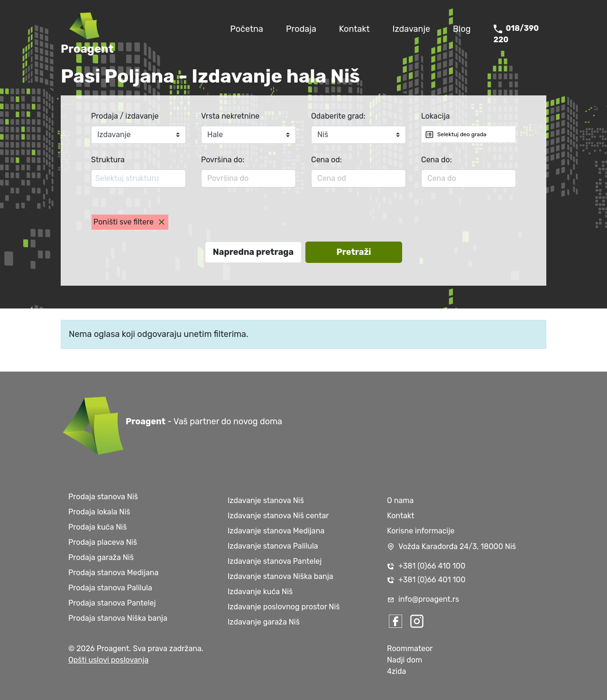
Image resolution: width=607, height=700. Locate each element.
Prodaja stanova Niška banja (118, 618)
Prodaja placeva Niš (103, 542)
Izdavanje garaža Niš (264, 622)
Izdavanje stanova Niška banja (281, 576)
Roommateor (410, 649)
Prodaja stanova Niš (103, 497)
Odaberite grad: (338, 116)
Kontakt (354, 29)
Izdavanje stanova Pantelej (275, 561)
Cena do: (437, 160)
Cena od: (326, 160)
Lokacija (436, 116)
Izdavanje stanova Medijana (276, 531)
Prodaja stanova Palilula (110, 588)
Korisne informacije (421, 531)
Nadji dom (405, 660)
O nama (400, 500)
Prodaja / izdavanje (125, 116)
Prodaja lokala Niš (99, 512)
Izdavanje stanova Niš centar (278, 516)
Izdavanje (412, 29)
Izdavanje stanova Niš (266, 500)
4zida (396, 671)
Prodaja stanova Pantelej (112, 603)
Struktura (108, 160)
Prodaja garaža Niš (101, 557)
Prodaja (301, 29)
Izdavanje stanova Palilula (273, 546)
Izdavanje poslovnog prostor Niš (284, 607)
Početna (247, 29)
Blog (462, 29)
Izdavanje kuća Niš (260, 592)
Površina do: (223, 160)
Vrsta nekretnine (230, 116)
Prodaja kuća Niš (97, 527)
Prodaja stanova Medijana (113, 573)
